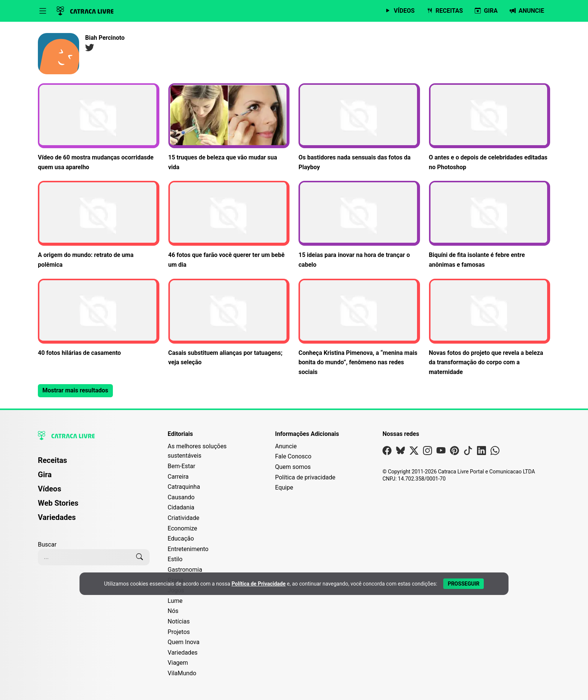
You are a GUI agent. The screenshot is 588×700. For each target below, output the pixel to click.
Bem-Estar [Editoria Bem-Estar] (181, 466)
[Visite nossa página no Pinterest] (454, 452)
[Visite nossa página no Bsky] (400, 452)
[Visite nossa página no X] (414, 452)
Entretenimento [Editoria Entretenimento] (188, 549)
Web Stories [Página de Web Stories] (58, 503)
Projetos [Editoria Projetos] (179, 632)
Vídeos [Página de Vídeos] (49, 489)
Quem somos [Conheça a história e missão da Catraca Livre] (293, 467)
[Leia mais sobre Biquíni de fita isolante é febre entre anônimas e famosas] (490, 225)
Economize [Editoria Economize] (182, 528)
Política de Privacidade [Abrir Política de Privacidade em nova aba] (258, 584)
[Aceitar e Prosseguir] (464, 584)
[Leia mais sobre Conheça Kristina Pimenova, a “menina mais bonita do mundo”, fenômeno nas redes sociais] (359, 328)
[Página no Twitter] (90, 49)
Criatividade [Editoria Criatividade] (183, 518)
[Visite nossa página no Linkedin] (481, 452)
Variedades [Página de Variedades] (57, 517)
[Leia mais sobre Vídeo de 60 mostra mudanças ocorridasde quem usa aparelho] (99, 128)
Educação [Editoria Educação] (181, 539)
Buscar (47, 545)
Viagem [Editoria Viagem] (178, 663)
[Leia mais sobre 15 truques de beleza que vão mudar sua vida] (229, 128)
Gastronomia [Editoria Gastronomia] (185, 570)
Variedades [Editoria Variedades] (183, 653)
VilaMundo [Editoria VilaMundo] (182, 673)
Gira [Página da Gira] (45, 475)
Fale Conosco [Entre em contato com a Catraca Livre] (293, 456)
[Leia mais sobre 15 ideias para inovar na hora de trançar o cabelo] (359, 225)
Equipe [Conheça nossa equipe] (284, 487)
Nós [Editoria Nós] (173, 611)
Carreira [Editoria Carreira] (178, 477)
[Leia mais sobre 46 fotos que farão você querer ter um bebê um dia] (229, 225)
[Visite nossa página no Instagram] (427, 452)
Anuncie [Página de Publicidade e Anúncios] (286, 446)
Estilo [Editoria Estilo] (175, 559)
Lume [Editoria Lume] (175, 601)
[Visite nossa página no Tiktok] (468, 452)
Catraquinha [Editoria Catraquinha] (184, 487)
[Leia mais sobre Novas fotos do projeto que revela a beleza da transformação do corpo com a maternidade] (490, 328)
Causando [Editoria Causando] (181, 497)
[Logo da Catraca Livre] (85, 11)
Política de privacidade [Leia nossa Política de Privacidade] (305, 477)
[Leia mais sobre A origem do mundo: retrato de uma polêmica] (99, 225)
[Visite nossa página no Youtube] (441, 452)
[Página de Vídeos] (400, 11)
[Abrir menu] (43, 11)
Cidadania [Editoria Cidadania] (181, 507)
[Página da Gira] (486, 11)
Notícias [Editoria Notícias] (179, 621)
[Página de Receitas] (445, 11)
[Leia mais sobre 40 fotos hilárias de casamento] (99, 318)
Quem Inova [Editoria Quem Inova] (184, 642)
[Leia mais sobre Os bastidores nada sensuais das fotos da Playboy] (359, 128)
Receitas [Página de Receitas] (52, 460)
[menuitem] (94, 464)
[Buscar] (139, 557)
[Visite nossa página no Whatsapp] (495, 452)
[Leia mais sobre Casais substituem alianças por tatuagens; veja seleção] (229, 323)
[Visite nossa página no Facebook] (387, 452)
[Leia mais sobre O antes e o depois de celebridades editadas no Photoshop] (490, 128)
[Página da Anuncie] (527, 11)
